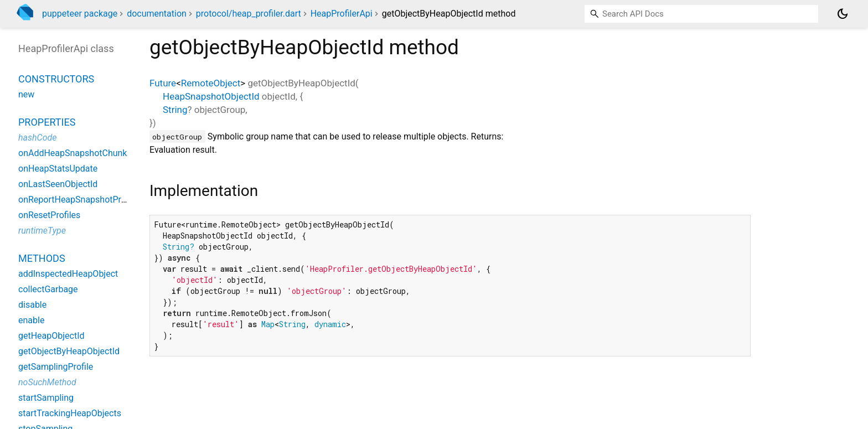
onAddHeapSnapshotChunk (73, 153)
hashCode (37, 138)
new (26, 94)
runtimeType (42, 231)
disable (32, 305)
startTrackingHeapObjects (70, 413)
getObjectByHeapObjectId (69, 351)
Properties (47, 122)
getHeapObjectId (51, 336)
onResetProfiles (49, 215)
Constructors (56, 79)
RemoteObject (211, 83)
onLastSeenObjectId (58, 184)
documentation (157, 14)
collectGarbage (48, 289)
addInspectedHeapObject (68, 274)
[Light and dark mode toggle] (843, 14)
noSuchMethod (47, 382)
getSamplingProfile (56, 367)
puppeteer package (80, 14)
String (175, 110)
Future (163, 83)
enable (31, 320)
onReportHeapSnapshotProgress (83, 200)
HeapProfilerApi (342, 14)
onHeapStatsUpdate (58, 169)
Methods (42, 258)
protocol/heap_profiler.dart (249, 14)
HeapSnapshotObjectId (211, 96)
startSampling (46, 398)
